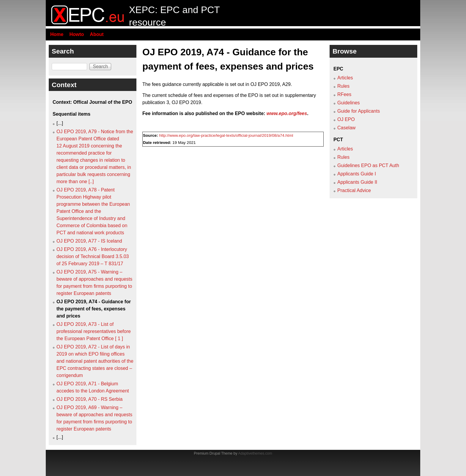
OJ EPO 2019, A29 (271, 84)
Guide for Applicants (359, 111)
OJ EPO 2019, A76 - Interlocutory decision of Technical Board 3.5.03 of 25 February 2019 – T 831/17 (93, 256)
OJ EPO (346, 119)
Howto (77, 34)
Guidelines (349, 103)
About (97, 34)
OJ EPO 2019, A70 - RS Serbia (89, 399)
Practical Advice (354, 190)
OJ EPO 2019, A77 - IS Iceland (89, 241)
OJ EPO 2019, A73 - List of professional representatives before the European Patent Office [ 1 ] (94, 331)
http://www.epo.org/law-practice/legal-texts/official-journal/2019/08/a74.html (226, 135)
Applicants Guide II (357, 182)
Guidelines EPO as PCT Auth (368, 165)
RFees (344, 94)
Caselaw (346, 128)
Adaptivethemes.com (255, 453)
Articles (345, 78)
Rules (343, 86)
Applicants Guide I (357, 174)
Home (57, 34)
